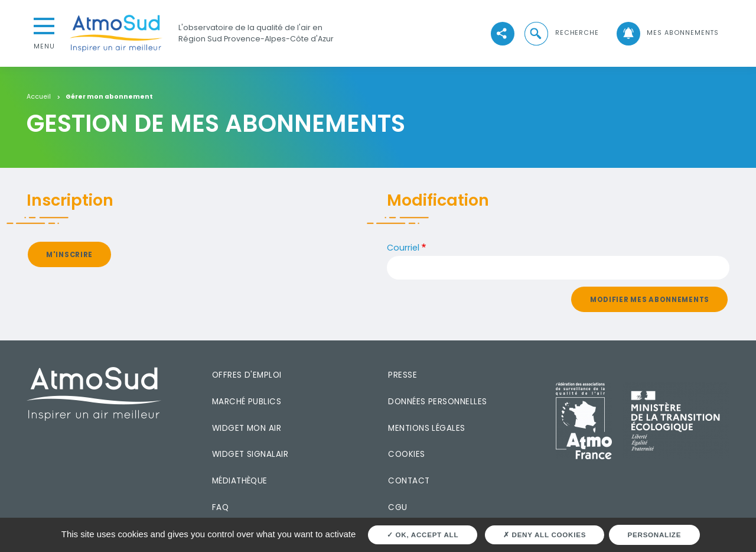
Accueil (39, 97)
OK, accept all (423, 535)
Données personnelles (437, 402)
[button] (561, 33)
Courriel (403, 248)
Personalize (655, 535)
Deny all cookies (545, 535)
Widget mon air (247, 428)
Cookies (406, 454)
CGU (397, 507)
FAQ (220, 507)
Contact (409, 481)
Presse (403, 375)
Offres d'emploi (247, 375)
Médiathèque (240, 481)
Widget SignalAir (250, 454)
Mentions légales (426, 428)
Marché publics (247, 402)
